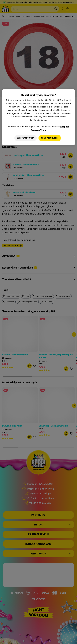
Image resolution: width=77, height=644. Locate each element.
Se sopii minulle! (50, 138)
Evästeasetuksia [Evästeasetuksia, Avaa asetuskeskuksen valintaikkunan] (26, 138)
